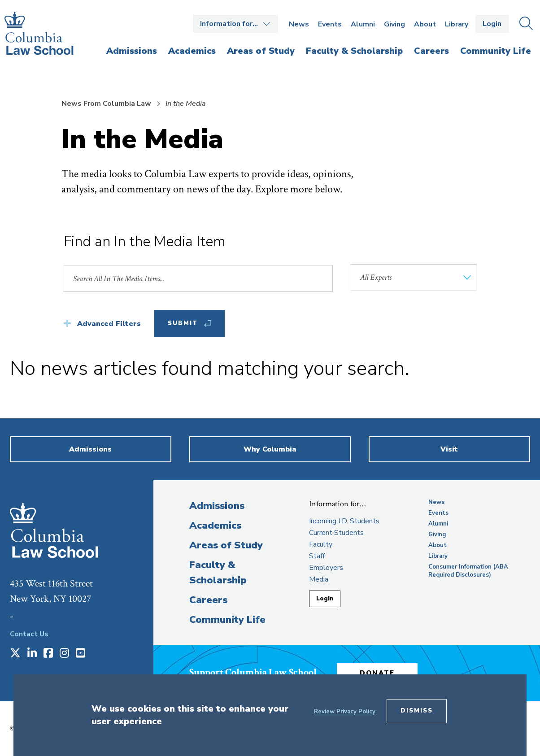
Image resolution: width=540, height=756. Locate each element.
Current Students (336, 533)
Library (457, 24)
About (425, 24)
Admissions (217, 506)
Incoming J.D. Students (344, 521)
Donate (377, 673)
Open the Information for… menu (235, 24)
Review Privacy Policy (345, 712)
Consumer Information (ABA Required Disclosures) (468, 571)
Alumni (363, 24)
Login (492, 24)
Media (319, 579)
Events (330, 24)
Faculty (321, 544)
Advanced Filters (109, 324)
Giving (394, 24)
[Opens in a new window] (15, 654)
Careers (208, 600)
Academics (215, 526)
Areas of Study (226, 545)
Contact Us (29, 634)
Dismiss (417, 711)
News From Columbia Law (106, 104)
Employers (326, 568)
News (299, 24)
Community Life (227, 620)
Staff (317, 556)
